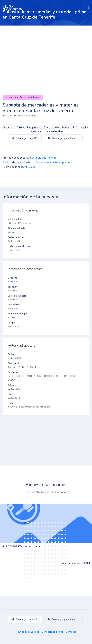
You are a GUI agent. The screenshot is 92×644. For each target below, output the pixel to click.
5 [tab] (38, 523)
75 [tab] (55, 542)
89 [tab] (59, 546)
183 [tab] (25, 578)
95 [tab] (35, 550)
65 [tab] (66, 538)
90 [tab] (62, 546)
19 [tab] (42, 527)
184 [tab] (28, 578)
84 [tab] (42, 546)
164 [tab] (49, 570)
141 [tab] (59, 562)
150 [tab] (45, 566)
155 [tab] (62, 566)
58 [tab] (42, 538)
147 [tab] (35, 566)
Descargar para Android (63, 138)
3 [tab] (32, 523)
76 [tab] (59, 542)
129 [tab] (62, 558)
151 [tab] (49, 566)
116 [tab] (62, 554)
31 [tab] (38, 531)
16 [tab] (32, 527)
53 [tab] (25, 538)
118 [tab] (25, 558)
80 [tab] (28, 546)
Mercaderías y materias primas (52, 162)
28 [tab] (28, 531)
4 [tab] (35, 523)
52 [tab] (66, 534)
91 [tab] (66, 546)
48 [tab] (52, 534)
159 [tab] (32, 570)
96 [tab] (38, 550)
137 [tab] (45, 562)
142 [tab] (62, 562)
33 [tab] (45, 531)
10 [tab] (55, 523)
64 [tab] (62, 538)
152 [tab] (52, 566)
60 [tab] (49, 538)
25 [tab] (62, 527)
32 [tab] (42, 531)
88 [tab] (55, 546)
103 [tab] (62, 550)
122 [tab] (38, 558)
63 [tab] (59, 538)
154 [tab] (59, 566)
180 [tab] (59, 574)
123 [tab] (42, 558)
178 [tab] (52, 574)
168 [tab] (62, 570)
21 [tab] (49, 527)
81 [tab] (32, 546)
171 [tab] (28, 574)
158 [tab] (28, 570)
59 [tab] (45, 538)
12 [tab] (62, 523)
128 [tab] (59, 558)
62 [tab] (55, 538)
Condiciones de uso (53, 632)
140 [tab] (55, 562)
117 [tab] (66, 554)
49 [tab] (55, 534)
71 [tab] (42, 542)
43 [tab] (35, 534)
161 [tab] (38, 570)
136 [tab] (42, 562)
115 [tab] (59, 554)
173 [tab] (35, 574)
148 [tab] (38, 566)
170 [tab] (25, 574)
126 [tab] (52, 558)
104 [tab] (66, 550)
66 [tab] (25, 542)
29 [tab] (32, 531)
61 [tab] (52, 538)
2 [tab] (28, 523)
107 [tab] (32, 554)
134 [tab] (35, 562)
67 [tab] (28, 542)
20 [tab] (45, 527)
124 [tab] (45, 558)
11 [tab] (59, 523)
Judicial (32, 167)
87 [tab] (52, 546)
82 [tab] (35, 546)
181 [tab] (62, 574)
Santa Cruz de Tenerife (43, 158)
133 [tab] (32, 562)
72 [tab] (45, 542)
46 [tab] (45, 534)
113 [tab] (52, 554)
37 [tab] (59, 531)
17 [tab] (35, 527)
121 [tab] (35, 558)
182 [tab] (66, 574)
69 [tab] (35, 542)
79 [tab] (25, 546)
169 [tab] (66, 570)
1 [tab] (25, 523)
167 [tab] (59, 570)
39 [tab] (66, 531)
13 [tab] (66, 523)
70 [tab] (38, 542)
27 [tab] (25, 531)
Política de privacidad (28, 632)
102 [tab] (59, 550)
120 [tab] (32, 558)
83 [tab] (38, 546)
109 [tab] (38, 554)
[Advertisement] (46, 51)
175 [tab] (42, 574)
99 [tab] (49, 550)
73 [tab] (49, 542)
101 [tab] (55, 550)
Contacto (71, 632)
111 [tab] (45, 554)
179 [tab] (55, 574)
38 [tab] (62, 531)
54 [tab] (28, 538)
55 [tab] (32, 538)
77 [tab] (62, 542)
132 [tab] (28, 562)
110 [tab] (42, 554)
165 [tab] (52, 570)
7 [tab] (45, 523)
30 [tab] (35, 531)
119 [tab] (28, 558)
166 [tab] (55, 570)
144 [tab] (25, 566)
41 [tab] (28, 534)
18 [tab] (38, 527)
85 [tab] (45, 546)
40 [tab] (25, 534)
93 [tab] (28, 550)
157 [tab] (25, 570)
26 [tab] (66, 527)
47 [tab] (49, 534)
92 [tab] (25, 550)
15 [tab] (28, 527)
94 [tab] (32, 550)
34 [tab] (49, 531)
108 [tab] (35, 554)
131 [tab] (25, 562)
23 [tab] (55, 527)
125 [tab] (49, 558)
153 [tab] (55, 566)
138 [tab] (49, 562)
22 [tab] (52, 527)
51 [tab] (62, 534)
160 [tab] (35, 570)
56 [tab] (35, 538)
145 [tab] (28, 566)
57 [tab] (38, 538)
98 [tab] (45, 550)
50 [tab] (59, 534)
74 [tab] (52, 542)
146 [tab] (32, 566)
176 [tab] (45, 574)
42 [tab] (32, 534)
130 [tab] (66, 558)
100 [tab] (52, 550)
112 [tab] (49, 554)
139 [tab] (52, 562)
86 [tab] (49, 546)
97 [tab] (42, 550)
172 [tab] (32, 574)
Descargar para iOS (25, 138)
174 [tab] (38, 574)
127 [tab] (55, 558)
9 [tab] (52, 523)
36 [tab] (55, 531)
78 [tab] (66, 542)
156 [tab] (66, 566)
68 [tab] (32, 542)
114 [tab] (55, 554)
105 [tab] (25, 554)
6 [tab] (42, 523)
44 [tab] (38, 534)
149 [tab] (42, 566)
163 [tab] (45, 570)
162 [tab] (42, 570)
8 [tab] (49, 523)
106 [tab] (28, 554)
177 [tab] (49, 574)
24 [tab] (59, 527)
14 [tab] (25, 527)
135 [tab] (38, 562)
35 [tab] (52, 531)
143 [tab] (66, 562)
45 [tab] (42, 534)
